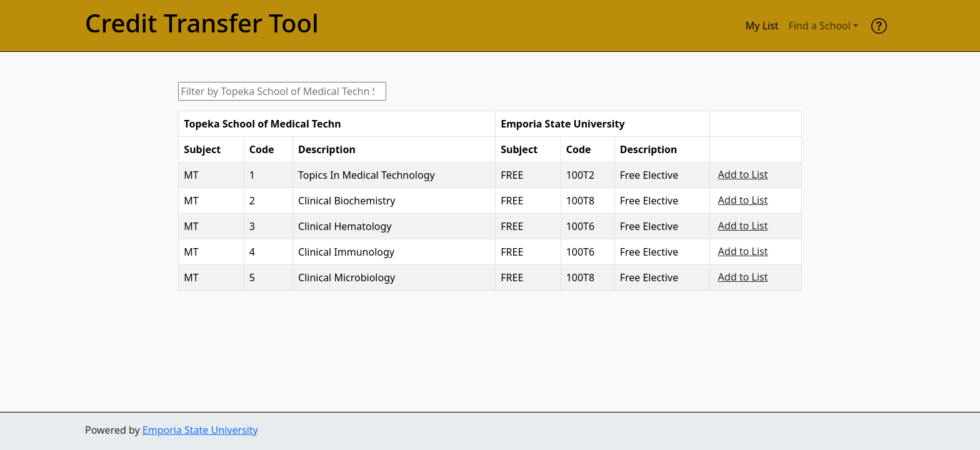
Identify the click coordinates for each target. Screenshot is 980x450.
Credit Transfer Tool (202, 23)
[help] (879, 26)
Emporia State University (200, 430)
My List (762, 26)
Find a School (820, 26)
